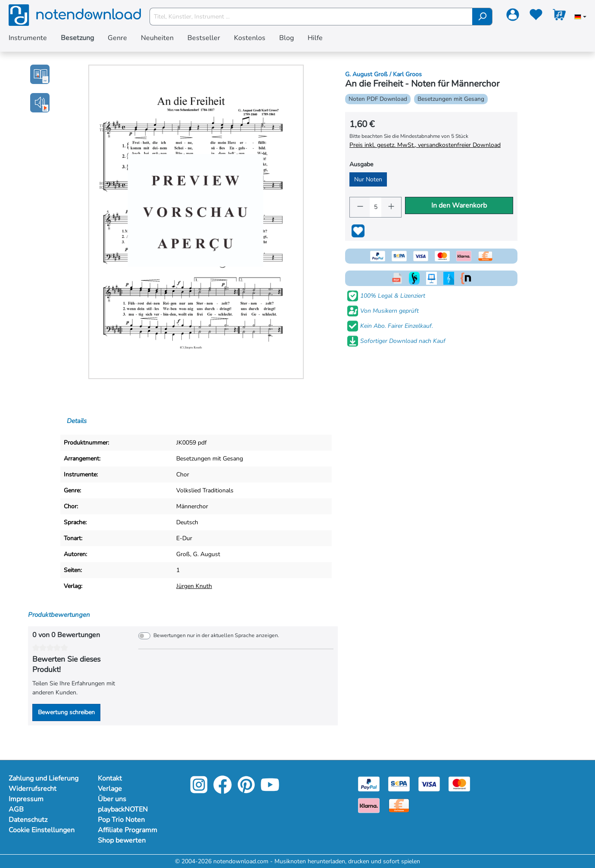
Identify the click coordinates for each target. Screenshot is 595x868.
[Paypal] (369, 783)
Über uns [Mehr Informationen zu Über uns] (112, 799)
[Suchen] (482, 17)
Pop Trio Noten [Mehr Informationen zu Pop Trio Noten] (121, 820)
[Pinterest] (246, 791)
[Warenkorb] (559, 16)
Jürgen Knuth (194, 586)
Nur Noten (368, 179)
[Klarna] (369, 805)
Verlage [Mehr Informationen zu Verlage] (110, 789)
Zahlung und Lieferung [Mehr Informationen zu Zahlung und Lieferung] (44, 778)
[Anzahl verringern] (360, 207)
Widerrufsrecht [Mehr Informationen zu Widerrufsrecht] (33, 789)
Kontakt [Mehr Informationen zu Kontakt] (110, 778)
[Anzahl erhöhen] (391, 207)
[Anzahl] (375, 207)
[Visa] (429, 783)
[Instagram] (199, 791)
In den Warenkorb (459, 205)
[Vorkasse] (399, 805)
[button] (40, 103)
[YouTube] (270, 791)
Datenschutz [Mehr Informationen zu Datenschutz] (28, 820)
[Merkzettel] (536, 16)
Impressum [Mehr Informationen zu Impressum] (26, 799)
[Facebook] (223, 791)
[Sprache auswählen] (580, 18)
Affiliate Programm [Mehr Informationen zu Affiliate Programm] (128, 830)
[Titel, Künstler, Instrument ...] (311, 17)
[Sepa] (399, 783)
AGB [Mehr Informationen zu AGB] (16, 809)
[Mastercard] (459, 783)
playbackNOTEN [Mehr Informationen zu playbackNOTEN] (123, 809)
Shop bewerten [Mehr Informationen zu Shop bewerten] (122, 840)
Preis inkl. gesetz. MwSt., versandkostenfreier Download (425, 145)
